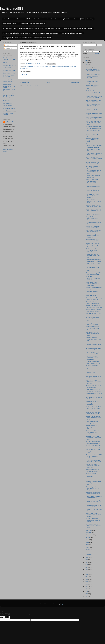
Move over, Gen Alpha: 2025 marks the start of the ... (94, 394)
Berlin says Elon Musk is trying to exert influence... (94, 214)
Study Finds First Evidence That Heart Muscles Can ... (93, 92)
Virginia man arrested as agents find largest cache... (93, 109)
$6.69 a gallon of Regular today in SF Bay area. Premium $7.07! (64, 19)
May (88, 545)
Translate (94, 53)
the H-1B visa (90, 479)
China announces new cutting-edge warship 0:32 (94, 422)
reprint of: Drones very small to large (9, 66)
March (88, 549)
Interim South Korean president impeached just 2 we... (94, 515)
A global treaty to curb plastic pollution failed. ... (93, 135)
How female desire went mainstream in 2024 (93, 353)
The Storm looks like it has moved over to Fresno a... (94, 314)
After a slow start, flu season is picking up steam (94, 398)
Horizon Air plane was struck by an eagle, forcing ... (94, 154)
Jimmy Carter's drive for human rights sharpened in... (93, 245)
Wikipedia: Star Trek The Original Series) (32, 24)
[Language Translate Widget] (92, 52)
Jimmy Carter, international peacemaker (94, 176)
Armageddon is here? (10, 24)
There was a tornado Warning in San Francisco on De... (94, 382)
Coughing (90, 19)
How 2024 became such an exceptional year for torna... (94, 172)
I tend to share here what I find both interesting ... (93, 105)
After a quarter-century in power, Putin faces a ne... (94, 167)
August (88, 537)
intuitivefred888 (10, 122)
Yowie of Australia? (91, 295)
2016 (86, 574)
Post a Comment (27, 75)
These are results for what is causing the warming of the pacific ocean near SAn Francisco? (31, 33)
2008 (86, 594)
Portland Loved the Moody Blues (72, 33)
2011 (86, 587)
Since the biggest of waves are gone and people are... (93, 190)
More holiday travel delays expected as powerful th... (94, 501)
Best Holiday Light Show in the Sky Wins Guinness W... (93, 71)
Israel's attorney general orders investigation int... (93, 470)
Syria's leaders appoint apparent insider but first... (94, 145)
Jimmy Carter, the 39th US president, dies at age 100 (94, 306)
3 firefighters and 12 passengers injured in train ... (93, 427)
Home (50, 82)
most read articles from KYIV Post (8, 81)
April (88, 547)
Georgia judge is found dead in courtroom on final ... (94, 97)
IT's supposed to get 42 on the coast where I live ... (93, 223)
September (90, 535)
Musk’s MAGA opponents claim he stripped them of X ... (94, 418)
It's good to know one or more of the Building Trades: (93, 218)
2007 (86, 596)
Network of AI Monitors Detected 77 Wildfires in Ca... (93, 87)
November (89, 530)
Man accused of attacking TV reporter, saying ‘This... (93, 451)
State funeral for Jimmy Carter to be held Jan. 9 (93, 240)
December (89, 67)
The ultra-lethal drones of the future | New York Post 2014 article (9, 60)
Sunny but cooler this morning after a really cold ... (94, 159)
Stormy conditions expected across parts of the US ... (94, 260)
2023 (86, 557)
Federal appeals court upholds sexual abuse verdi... (93, 269)
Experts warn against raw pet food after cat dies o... (94, 227)
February (89, 552)
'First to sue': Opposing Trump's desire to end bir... (93, 328)
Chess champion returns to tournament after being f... (94, 210)
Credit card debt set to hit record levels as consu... (93, 390)
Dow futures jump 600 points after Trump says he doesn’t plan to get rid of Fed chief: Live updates (9, 74)
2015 (86, 577)
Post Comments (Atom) (34, 86)
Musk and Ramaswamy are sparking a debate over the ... (94, 483)
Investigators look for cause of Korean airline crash (94, 377)
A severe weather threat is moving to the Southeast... (93, 372)
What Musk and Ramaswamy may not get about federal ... (94, 505)
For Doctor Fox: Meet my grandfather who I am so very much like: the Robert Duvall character (32, 28)
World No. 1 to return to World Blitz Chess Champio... (92, 250)
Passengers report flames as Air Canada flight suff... (94, 362)
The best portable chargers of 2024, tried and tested (93, 127)
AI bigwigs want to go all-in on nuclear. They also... (93, 349)
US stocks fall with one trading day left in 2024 (93, 163)
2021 (86, 562)
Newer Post (24, 82)
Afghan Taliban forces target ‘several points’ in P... (94, 497)
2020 (86, 565)
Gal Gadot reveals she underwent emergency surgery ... (93, 278)
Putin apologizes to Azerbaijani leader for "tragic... (93, 488)
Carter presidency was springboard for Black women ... (93, 236)
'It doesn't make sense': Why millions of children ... (94, 114)
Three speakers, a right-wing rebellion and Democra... (94, 118)
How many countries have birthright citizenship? (93, 324)
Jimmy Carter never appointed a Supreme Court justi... (93, 284)
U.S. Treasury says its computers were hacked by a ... (93, 201)
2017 (86, 572)
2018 (86, 569)
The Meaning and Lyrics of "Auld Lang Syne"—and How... (93, 123)
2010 (86, 589)
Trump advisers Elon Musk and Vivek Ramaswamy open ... (93, 408)
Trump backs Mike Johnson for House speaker (94, 231)
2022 (86, 560)
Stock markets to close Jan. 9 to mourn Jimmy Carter (94, 206)
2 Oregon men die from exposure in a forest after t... (94, 367)
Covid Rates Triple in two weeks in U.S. (93, 131)
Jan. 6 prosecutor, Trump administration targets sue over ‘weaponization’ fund (27, 38)
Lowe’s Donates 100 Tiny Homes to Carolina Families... (93, 76)
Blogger (62, 604)
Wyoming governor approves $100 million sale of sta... (93, 475)
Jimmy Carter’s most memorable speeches (93, 303)
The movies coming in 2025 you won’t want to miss (94, 274)
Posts (7, 45)
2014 (86, 579)
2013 (86, 582)
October (89, 533)
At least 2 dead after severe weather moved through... (94, 446)
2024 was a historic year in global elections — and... (94, 186)
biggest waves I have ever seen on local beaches (93, 493)
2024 (86, 65)
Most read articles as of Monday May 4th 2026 (78, 28)
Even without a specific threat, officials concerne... (92, 196)
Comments (8, 48)
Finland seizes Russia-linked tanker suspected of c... (94, 510)
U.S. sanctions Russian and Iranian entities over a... (94, 101)
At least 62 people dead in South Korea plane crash (94, 461)
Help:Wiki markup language (8, 114)
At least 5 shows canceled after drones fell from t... (93, 442)
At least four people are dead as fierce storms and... (93, 319)
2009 (86, 591)
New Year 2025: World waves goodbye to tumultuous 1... (92, 181)
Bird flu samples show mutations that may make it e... (94, 526)
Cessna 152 (7, 100)
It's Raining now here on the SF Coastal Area (94, 386)
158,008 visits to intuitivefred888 (8, 104)
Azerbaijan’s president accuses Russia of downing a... (92, 358)
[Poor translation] (7, 617)
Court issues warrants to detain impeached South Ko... (93, 149)
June (88, 542)
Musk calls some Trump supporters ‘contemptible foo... (93, 438)
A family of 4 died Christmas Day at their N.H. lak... (94, 310)
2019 (86, 567)
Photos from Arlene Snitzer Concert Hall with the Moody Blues (23, 19)
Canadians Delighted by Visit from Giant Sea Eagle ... (93, 82)
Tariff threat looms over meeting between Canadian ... (92, 403)
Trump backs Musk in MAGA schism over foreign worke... (94, 456)
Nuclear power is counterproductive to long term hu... (94, 344)
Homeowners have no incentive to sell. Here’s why (93, 256)
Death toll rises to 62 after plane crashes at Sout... (93, 413)
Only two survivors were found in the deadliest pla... (93, 334)
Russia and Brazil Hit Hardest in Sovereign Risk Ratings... (9, 95)
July (88, 540)
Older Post (75, 82)
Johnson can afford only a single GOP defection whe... (93, 140)
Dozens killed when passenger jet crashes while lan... (93, 466)
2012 (86, 584)
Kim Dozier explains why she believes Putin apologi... (93, 432)
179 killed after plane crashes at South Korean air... (94, 339)
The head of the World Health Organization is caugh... (93, 520)
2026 (86, 60)
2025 (86, 63)
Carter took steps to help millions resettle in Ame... (94, 264)
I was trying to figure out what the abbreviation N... (94, 292)
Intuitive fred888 (12, 9)
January (89, 554)
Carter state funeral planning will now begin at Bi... (94, 299)
